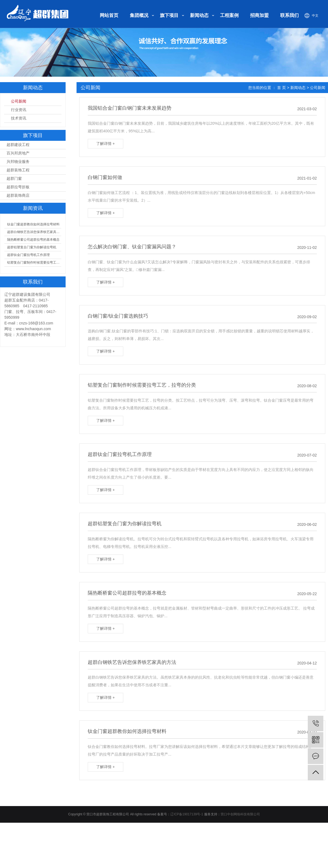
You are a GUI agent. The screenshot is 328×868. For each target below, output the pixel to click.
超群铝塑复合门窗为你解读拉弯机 (32, 247)
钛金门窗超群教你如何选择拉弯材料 (33, 224)
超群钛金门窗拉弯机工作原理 (28, 255)
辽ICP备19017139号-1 (187, 814)
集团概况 (139, 15)
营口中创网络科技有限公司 (240, 814)
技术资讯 (19, 118)
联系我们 (289, 15)
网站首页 (109, 15)
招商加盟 (259, 15)
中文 (315, 16)
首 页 (282, 88)
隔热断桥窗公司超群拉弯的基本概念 (33, 240)
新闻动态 (199, 15)
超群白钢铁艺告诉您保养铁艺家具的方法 (34, 232)
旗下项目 (169, 15)
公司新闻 (19, 101)
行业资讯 (19, 110)
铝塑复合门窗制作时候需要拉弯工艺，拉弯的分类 (34, 263)
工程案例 (229, 15)
